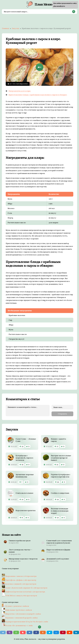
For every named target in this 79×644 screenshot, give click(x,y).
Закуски (15, 28)
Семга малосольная (24, 493)
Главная (6, 28)
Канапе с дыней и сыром (58, 440)
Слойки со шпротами (60, 493)
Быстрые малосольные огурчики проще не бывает (61, 458)
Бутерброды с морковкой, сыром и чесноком (24, 458)
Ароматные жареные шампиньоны (25, 476)
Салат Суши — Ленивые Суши (26, 440)
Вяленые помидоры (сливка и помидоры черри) (60, 511)
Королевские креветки (26, 510)
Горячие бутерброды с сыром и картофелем (61, 476)
